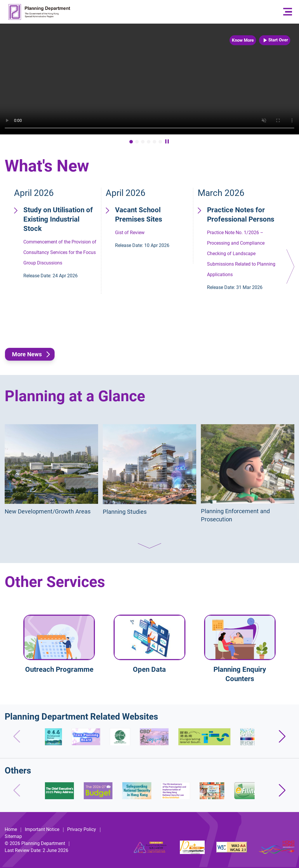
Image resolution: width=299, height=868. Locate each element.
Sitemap (13, 836)
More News (27, 354)
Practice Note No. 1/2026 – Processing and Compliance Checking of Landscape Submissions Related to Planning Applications (244, 249)
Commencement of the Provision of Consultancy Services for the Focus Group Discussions (60, 243)
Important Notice (42, 829)
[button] (290, 266)
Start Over (275, 40)
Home (11, 829)
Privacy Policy (82, 829)
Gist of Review (152, 228)
